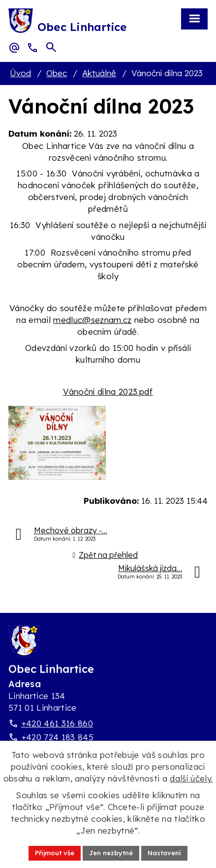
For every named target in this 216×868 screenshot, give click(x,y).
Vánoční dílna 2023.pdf (108, 391)
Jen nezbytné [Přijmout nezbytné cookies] (111, 853)
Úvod (20, 73)
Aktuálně (99, 73)
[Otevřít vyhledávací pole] (51, 47)
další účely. (191, 778)
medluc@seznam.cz (92, 320)
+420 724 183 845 (57, 737)
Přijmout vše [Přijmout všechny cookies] (55, 853)
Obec (57, 73)
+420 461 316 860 (57, 723)
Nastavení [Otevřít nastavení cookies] (164, 853)
